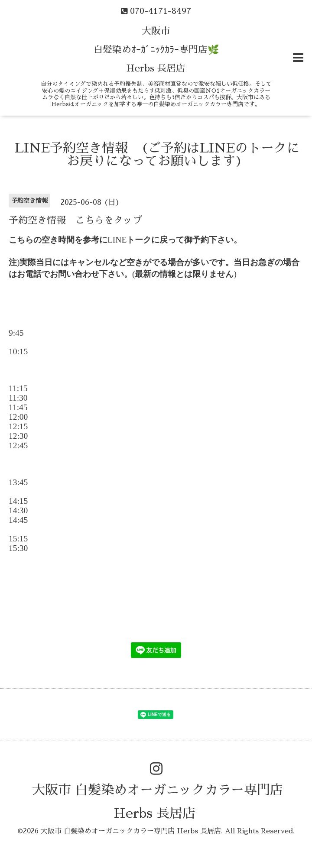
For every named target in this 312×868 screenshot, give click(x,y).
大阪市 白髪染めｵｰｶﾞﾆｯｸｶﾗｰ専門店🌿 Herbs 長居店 (156, 50)
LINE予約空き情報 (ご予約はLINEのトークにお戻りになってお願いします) (157, 155)
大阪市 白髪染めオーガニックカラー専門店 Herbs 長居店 (131, 831)
